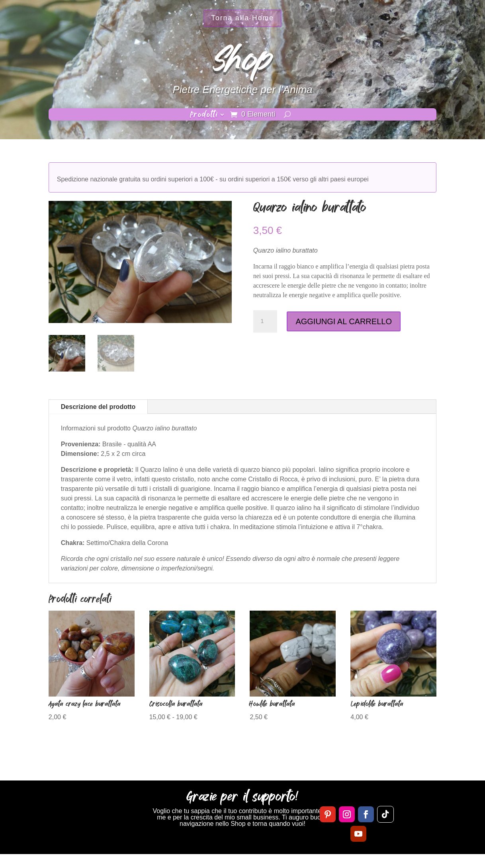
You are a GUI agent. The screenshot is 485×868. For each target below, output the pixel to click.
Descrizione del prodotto (98, 407)
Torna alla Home (242, 19)
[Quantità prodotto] (265, 321)
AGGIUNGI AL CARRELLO (344, 321)
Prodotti (204, 116)
